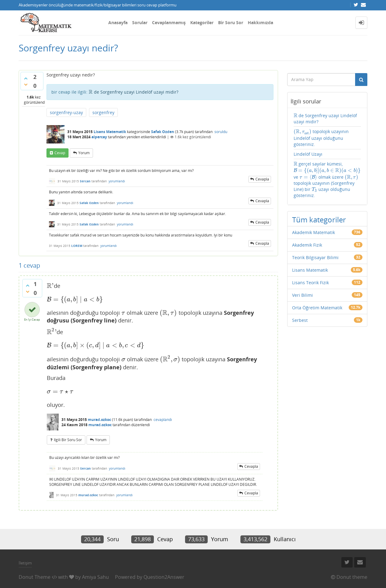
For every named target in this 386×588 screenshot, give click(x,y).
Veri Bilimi (302, 295)
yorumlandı (117, 181)
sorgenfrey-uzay (66, 112)
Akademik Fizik (307, 245)
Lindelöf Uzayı (308, 154)
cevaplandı (163, 420)
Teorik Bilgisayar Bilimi (315, 257)
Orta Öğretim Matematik (317, 308)
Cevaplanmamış (169, 22)
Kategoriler (202, 22)
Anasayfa (118, 22)
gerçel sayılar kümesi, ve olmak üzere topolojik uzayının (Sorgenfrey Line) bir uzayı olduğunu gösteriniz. (327, 180)
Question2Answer (164, 577)
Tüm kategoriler (319, 220)
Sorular (140, 22)
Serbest (300, 320)
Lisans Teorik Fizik (310, 283)
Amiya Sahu (95, 577)
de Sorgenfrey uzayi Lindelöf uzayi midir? (134, 92)
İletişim (25, 563)
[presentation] (91, 92)
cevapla (262, 179)
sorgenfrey (103, 112)
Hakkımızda (260, 22)
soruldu (221, 132)
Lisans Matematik (110, 132)
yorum (84, 153)
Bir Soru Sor (231, 22)
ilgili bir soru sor (68, 440)
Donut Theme (35, 577)
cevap (60, 153)
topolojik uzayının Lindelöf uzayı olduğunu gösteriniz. (321, 138)
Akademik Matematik (314, 232)
